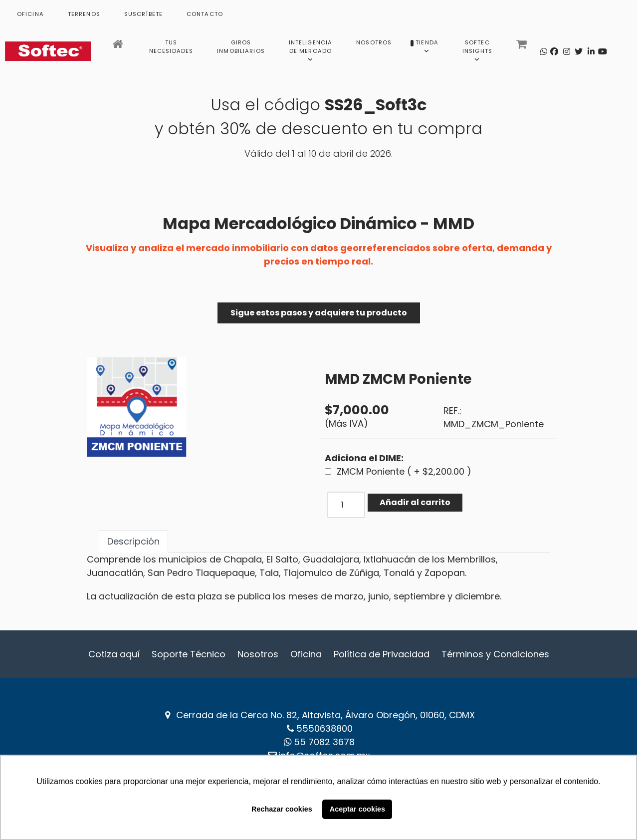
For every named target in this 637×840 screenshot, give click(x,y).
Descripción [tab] (133, 541)
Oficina (306, 654)
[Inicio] (119, 47)
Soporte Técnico (189, 654)
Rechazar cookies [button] (282, 809)
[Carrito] (523, 47)
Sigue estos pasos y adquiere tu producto (319, 313)
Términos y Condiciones (495, 654)
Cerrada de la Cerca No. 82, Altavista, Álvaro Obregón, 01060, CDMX (325, 715)
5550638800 (324, 728)
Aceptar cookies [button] (357, 809)
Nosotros (258, 654)
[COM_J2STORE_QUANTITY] (346, 505)
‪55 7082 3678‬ (324, 742)
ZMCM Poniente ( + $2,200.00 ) (404, 471)
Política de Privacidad (382, 654)
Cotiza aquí (114, 654)
